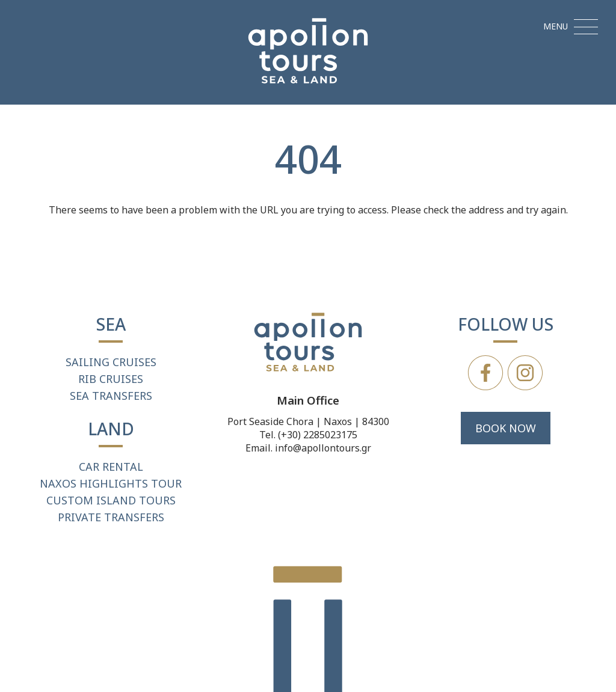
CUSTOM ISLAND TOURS (111, 500)
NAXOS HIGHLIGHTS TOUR (111, 483)
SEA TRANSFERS (111, 396)
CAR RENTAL (111, 467)
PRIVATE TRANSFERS (111, 517)
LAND (111, 429)
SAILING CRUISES (111, 362)
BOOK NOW (506, 428)
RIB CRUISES (111, 379)
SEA (111, 324)
